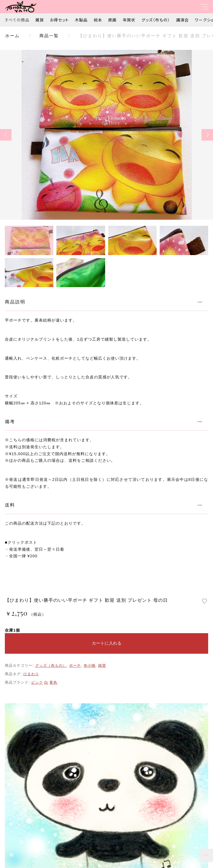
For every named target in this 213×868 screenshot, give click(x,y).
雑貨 (40, 20)
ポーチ (75, 666)
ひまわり (31, 674)
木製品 (81, 20)
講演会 (182, 20)
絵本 (98, 20)
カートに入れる (107, 643)
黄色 (53, 682)
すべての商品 (17, 20)
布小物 (90, 666)
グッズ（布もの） (156, 20)
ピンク (37, 682)
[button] (6, 135)
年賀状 (129, 20)
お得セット (59, 20)
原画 (112, 20)
